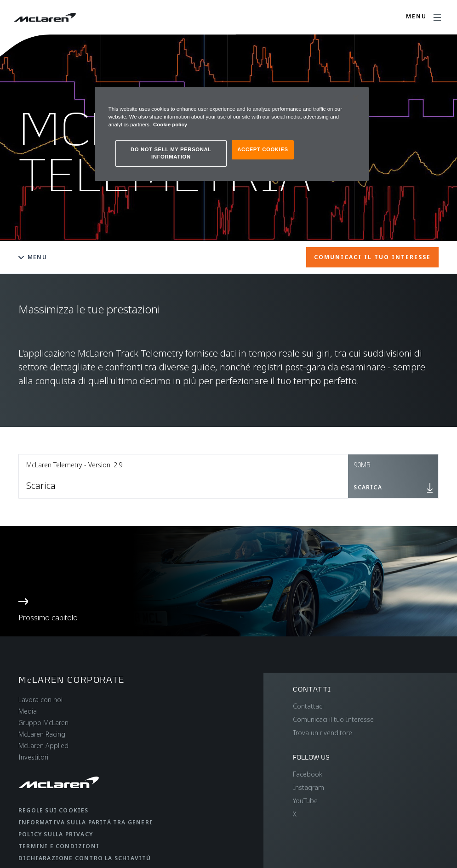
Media (28, 711)
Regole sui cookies (54, 810)
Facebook (308, 774)
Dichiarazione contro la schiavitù (85, 858)
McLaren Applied (43, 746)
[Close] (356, 98)
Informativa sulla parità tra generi (86, 822)
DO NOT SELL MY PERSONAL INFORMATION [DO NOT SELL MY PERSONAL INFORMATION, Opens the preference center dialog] (171, 153)
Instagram (308, 787)
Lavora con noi (40, 700)
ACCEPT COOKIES (263, 149)
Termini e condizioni (59, 846)
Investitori (33, 757)
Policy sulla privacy (56, 834)
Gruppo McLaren (43, 723)
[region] (232, 134)
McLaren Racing (42, 734)
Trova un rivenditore (323, 733)
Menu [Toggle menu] (33, 257)
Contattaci (308, 706)
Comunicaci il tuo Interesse (333, 719)
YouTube (305, 801)
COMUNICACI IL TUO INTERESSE (372, 257)
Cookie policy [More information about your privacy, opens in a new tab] (170, 125)
